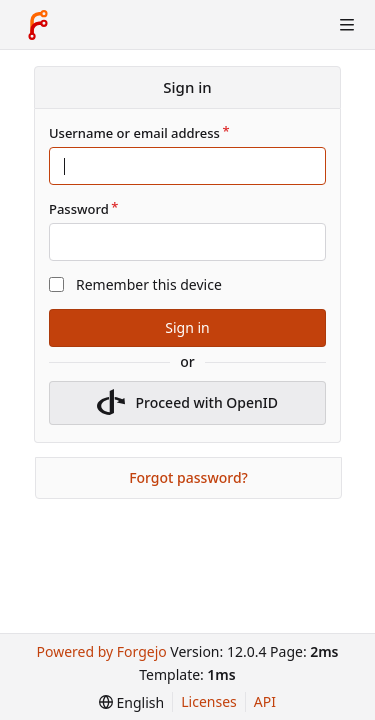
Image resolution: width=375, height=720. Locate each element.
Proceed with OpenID (187, 403)
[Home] (38, 25)
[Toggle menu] (347, 25)
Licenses (209, 701)
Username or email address (134, 133)
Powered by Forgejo (101, 651)
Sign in (187, 327)
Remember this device (149, 284)
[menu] (131, 702)
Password (79, 209)
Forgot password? (188, 477)
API (265, 701)
